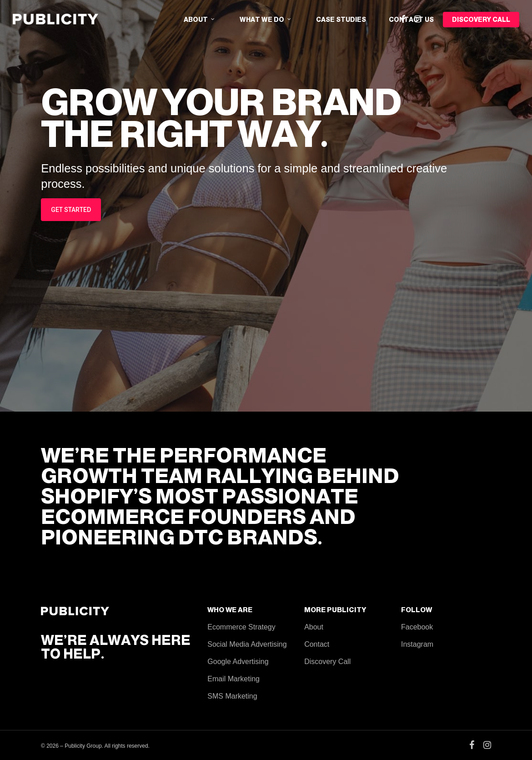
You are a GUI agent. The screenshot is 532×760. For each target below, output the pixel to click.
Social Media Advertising (247, 644)
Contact (317, 644)
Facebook (417, 627)
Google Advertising (238, 662)
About (314, 627)
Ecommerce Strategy (241, 627)
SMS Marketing (232, 696)
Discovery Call (327, 662)
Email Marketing (233, 679)
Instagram (417, 644)
